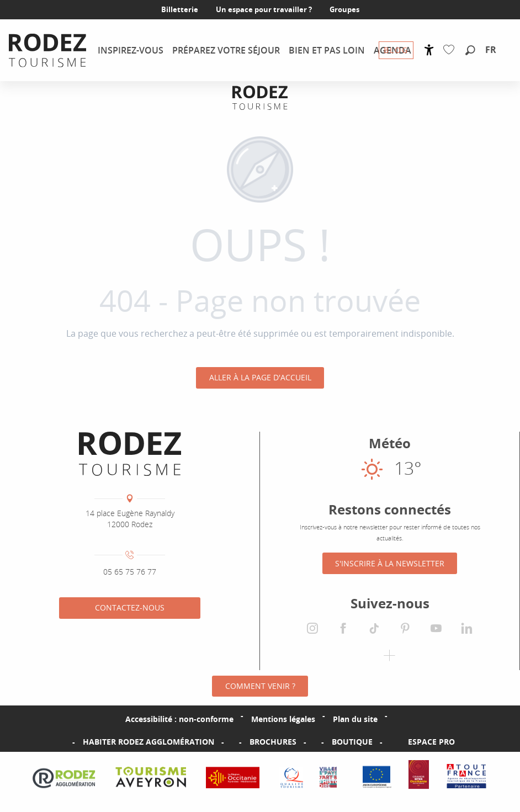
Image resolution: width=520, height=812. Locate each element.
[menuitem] (47, 50)
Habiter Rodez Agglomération (148, 742)
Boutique (352, 742)
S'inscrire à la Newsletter (390, 563)
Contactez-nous (130, 607)
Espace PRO (431, 742)
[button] (470, 51)
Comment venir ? (260, 686)
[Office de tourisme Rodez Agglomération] (260, 97)
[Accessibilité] (429, 50)
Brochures (273, 742)
